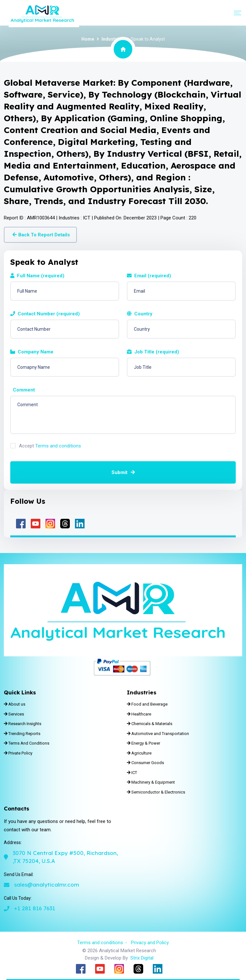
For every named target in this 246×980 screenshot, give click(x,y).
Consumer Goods (145, 763)
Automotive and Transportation (158, 734)
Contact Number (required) (45, 314)
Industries (112, 39)
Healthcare (139, 714)
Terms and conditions (58, 446)
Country (140, 314)
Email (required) (149, 276)
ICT (132, 773)
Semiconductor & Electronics (156, 792)
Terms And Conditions (27, 743)
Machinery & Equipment (151, 782)
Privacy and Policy (150, 943)
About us (15, 704)
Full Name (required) (37, 276)
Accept (50, 446)
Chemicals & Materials (150, 724)
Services (14, 714)
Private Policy (18, 753)
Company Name (32, 352)
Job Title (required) (153, 352)
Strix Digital (142, 958)
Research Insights (23, 724)
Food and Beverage (147, 704)
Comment (23, 390)
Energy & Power (143, 743)
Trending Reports (22, 734)
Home (88, 39)
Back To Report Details (41, 235)
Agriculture (139, 753)
